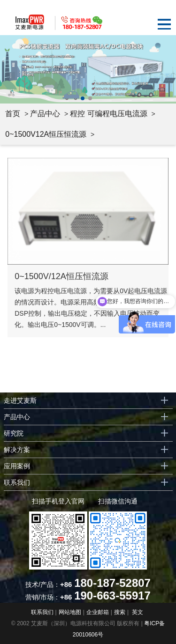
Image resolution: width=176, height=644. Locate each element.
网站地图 (70, 612)
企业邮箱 (98, 612)
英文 (138, 612)
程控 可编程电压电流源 (108, 114)
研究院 (14, 433)
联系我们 (17, 482)
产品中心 (45, 114)
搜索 (120, 612)
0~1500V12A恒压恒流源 (46, 134)
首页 (13, 114)
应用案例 (17, 466)
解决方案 (17, 450)
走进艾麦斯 (20, 400)
